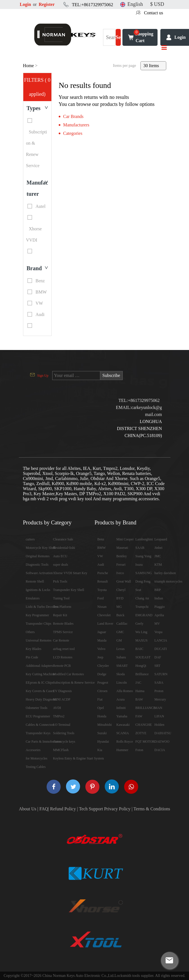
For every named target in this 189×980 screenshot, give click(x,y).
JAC (138, 683)
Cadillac (122, 624)
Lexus (120, 649)
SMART (122, 666)
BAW (139, 699)
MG (119, 607)
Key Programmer (37, 615)
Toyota (102, 590)
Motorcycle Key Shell (41, 548)
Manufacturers (76, 125)
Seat (138, 590)
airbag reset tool (64, 649)
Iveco (120, 573)
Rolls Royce (125, 742)
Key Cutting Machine (40, 674)
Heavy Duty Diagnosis (41, 699)
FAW (139, 716)
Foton (139, 750)
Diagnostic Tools (37, 565)
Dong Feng (143, 581)
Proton (159, 691)
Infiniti (121, 708)
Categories (73, 133)
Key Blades (34, 649)
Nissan (102, 607)
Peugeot (103, 683)
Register (47, 4)
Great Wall (124, 581)
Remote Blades (63, 624)
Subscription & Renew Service (74, 683)
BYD (120, 598)
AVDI (57, 708)
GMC (120, 632)
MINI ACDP (62, 699)
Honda (102, 716)
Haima (140, 691)
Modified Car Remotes (69, 674)
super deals (61, 565)
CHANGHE (144, 725)
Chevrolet (104, 615)
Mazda (102, 640)
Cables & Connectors (40, 725)
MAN (158, 708)
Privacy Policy (117, 809)
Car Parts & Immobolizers (44, 742)
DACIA (160, 750)
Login (25, 4)
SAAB (140, 548)
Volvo (101, 649)
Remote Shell (35, 581)
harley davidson (165, 573)
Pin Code (32, 657)
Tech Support (91, 809)
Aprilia (159, 615)
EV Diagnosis (62, 691)
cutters (30, 539)
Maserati (122, 548)
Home (29, 66)
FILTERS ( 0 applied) (37, 87)
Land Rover (105, 624)
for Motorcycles (37, 758)
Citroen (103, 691)
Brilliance (142, 674)
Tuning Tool (61, 598)
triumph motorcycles (168, 581)
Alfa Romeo (125, 691)
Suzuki (102, 733)
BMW (102, 548)
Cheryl (121, 590)
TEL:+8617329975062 (93, 5)
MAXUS (141, 640)
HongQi (141, 666)
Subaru (121, 657)
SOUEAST (143, 657)
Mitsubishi (105, 725)
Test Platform (62, 607)
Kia (100, 750)
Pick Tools (60, 581)
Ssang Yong (143, 556)
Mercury (160, 699)
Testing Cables (36, 767)
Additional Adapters (39, 666)
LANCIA (161, 640)
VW (100, 556)
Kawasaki (123, 725)
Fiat (100, 699)
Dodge (102, 674)
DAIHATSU (163, 733)
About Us (28, 809)
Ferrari (121, 565)
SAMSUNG (144, 573)
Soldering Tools (64, 733)
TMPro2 (59, 716)
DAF (158, 657)
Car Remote (61, 640)
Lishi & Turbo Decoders (42, 607)
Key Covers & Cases (40, 691)
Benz (101, 539)
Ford (101, 598)
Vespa (159, 632)
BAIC (139, 649)
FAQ (44, 809)
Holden (159, 725)
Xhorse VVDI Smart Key (70, 573)
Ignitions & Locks (38, 590)
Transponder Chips (39, 624)
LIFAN (159, 716)
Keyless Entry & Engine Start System (78, 758)
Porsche (103, 573)
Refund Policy (63, 809)
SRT (157, 666)
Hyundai (103, 742)
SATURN (161, 674)
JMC (158, 556)
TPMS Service (63, 632)
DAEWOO (162, 742)
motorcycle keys (64, 742)
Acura (120, 699)
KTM (158, 565)
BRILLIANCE (145, 708)
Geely (139, 624)
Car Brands (73, 116)
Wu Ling (141, 632)
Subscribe (111, 375)
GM (119, 640)
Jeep (100, 657)
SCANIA (123, 733)
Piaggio (160, 607)
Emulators (33, 598)
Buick (120, 615)
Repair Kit (60, 615)
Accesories (33, 750)
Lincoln (121, 683)
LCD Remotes (63, 657)
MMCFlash (61, 750)
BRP (158, 590)
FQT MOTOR (145, 742)
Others (30, 632)
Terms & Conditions (152, 809)
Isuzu (139, 565)
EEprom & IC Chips (40, 683)
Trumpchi (142, 607)
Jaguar (102, 632)
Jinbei (159, 548)
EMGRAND (144, 615)
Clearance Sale (63, 539)
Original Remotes (38, 556)
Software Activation (39, 573)
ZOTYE (141, 733)
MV (157, 624)
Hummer (122, 750)
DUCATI (161, 649)
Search (118, 40)
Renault (103, 581)
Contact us (154, 13)
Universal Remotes (39, 640)
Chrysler (103, 666)
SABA (159, 683)
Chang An (142, 598)
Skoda (120, 674)
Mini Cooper (125, 539)
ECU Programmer (38, 716)
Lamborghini (144, 539)
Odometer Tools (37, 708)
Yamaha (122, 716)
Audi (101, 565)
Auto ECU (60, 556)
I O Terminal (62, 725)
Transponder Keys (38, 733)
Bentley (121, 556)
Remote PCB (62, 666)
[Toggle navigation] (164, 48)
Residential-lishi (64, 548)
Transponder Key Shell (69, 590)
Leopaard (161, 539)
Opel (101, 708)
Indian (159, 598)
